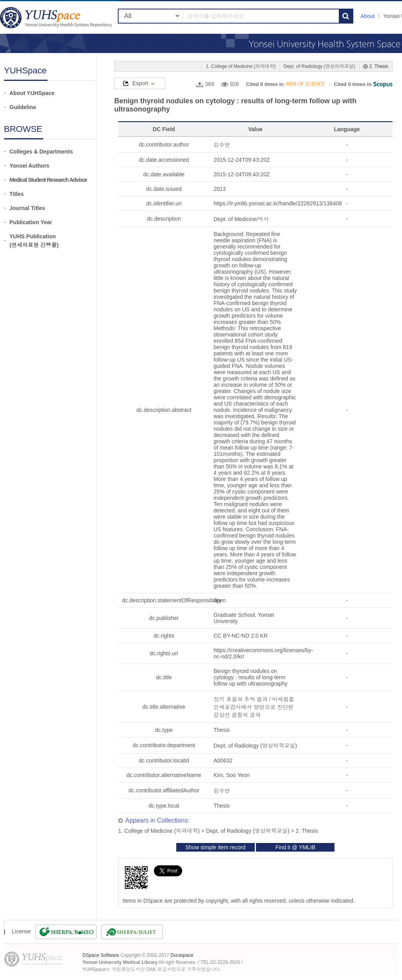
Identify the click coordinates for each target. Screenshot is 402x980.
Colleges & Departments (41, 152)
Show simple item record (215, 847)
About (368, 16)
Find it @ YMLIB (295, 847)
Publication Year (31, 222)
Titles (16, 194)
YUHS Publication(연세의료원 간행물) (34, 241)
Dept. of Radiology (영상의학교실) (319, 66)
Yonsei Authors (29, 166)
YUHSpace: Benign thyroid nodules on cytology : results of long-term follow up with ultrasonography (57, 17)
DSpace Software (101, 955)
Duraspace (182, 955)
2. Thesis (379, 66)
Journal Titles (27, 208)
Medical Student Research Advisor (48, 180)
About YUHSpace (32, 93)
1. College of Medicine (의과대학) (241, 66)
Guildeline (23, 107)
